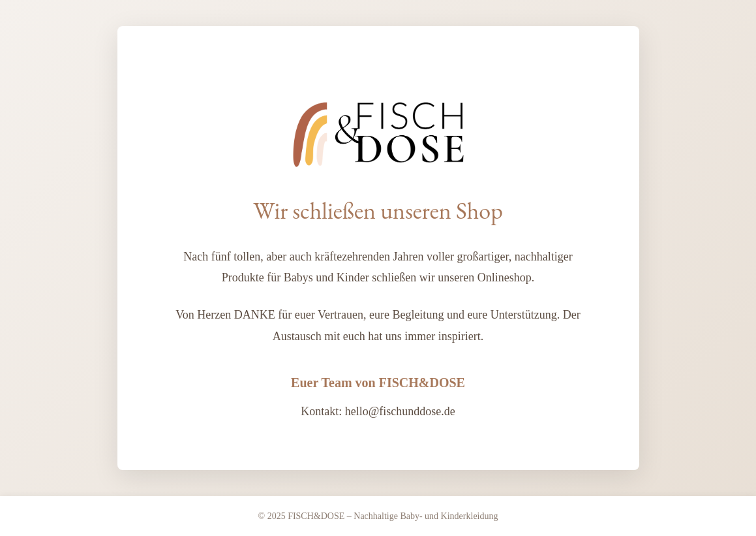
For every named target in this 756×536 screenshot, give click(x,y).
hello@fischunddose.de (400, 411)
